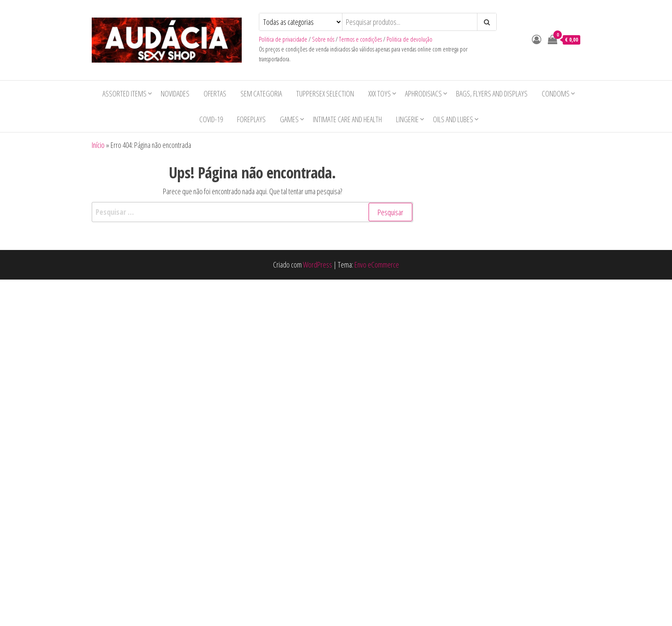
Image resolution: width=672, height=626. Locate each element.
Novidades (175, 93)
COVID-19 (211, 119)
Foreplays (251, 119)
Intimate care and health (347, 119)
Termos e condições (360, 39)
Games (289, 119)
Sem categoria (261, 93)
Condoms (556, 93)
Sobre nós (323, 39)
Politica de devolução (409, 39)
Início (98, 145)
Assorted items (124, 93)
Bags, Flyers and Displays (492, 93)
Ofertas (215, 93)
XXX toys (379, 93)
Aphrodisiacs (423, 93)
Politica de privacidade (283, 39)
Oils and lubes (453, 119)
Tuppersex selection (325, 93)
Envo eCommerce (377, 265)
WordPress (318, 265)
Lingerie (407, 119)
